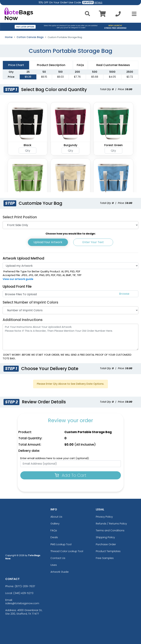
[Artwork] (70, 266)
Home (9, 37)
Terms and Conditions (110, 530)
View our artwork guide (18, 279)
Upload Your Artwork (48, 242)
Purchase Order (106, 544)
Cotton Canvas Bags (30, 37)
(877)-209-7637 (25, 586)
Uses (54, 565)
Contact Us (58, 558)
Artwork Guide (60, 572)
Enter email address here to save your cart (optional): (55, 458)
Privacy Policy (104, 517)
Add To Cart (70, 475)
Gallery (55, 523)
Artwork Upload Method (23, 258)
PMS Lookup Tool (61, 544)
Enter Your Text (93, 242)
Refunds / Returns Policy (111, 523)
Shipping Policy (105, 537)
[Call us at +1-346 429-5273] (118, 15)
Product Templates (108, 551)
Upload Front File (17, 286)
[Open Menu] (133, 14)
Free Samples (105, 558)
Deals (54, 537)
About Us (56, 517)
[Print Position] (70, 225)
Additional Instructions (23, 320)
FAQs (54, 530)
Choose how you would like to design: (71, 234)
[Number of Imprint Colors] (70, 310)
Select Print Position (20, 217)
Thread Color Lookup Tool (67, 551)
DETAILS (98, 3)
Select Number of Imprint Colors (30, 302)
